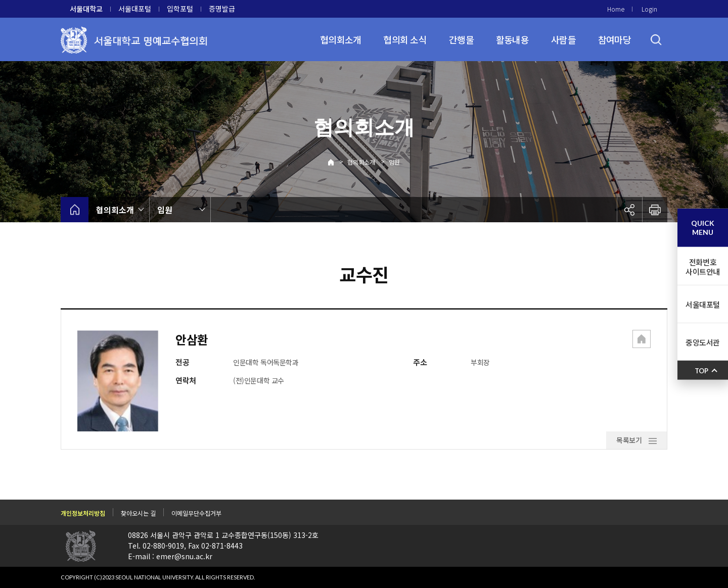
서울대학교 (86, 9)
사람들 (563, 39)
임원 (394, 162)
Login (649, 9)
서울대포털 (135, 9)
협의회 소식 (405, 39)
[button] (642, 340)
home (75, 210)
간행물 (461, 39)
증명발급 (222, 9)
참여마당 (615, 39)
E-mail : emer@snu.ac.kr (170, 556)
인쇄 (655, 210)
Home (616, 9)
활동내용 (512, 39)
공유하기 (629, 210)
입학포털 (180, 9)
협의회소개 (340, 39)
